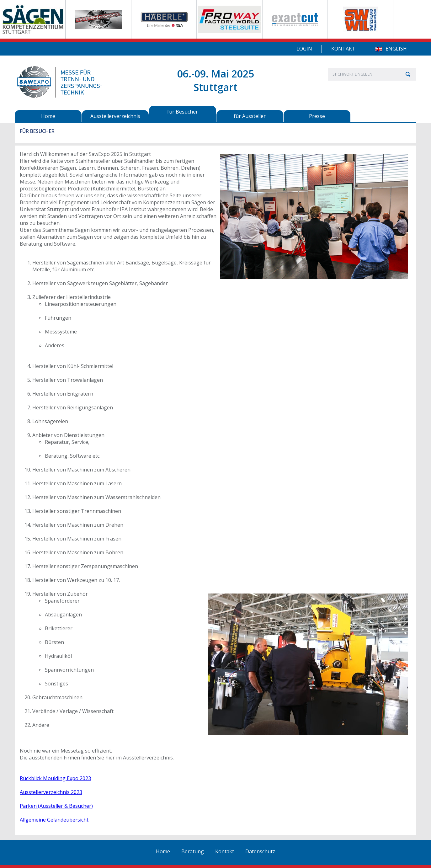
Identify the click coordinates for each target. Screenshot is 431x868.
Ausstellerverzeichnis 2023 (51, 792)
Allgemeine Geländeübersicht (54, 820)
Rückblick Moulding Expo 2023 (55, 778)
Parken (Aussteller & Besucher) (56, 806)
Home (163, 851)
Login (304, 49)
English (396, 49)
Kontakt (343, 49)
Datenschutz (260, 851)
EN (378, 49)
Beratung (193, 851)
